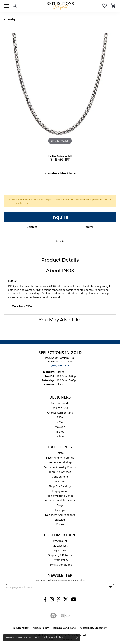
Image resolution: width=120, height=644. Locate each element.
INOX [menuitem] (60, 417)
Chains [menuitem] (60, 524)
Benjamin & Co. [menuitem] (60, 408)
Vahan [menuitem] (60, 436)
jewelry (11, 19)
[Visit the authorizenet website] (53, 616)
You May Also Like (60, 320)
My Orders (60, 550)
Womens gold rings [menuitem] (60, 462)
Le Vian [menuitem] (60, 422)
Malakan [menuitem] (60, 427)
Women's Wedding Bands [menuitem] (60, 500)
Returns (89, 227)
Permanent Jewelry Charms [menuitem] (60, 467)
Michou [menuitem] (60, 432)
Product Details (60, 260)
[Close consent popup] (77, 638)
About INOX (60, 270)
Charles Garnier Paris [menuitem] (60, 413)
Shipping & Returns (60, 555)
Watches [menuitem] (60, 481)
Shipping (32, 227)
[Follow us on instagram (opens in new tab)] (52, 599)
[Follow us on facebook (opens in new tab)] (45, 599)
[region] (60, 89)
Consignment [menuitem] (60, 477)
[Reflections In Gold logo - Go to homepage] (60, 6)
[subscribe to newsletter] (111, 588)
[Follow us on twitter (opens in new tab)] (66, 599)
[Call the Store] (60, 365)
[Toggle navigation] (6, 6)
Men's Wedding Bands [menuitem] (60, 496)
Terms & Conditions (60, 565)
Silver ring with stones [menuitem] (60, 458)
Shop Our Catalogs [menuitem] (60, 486)
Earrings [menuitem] (60, 510)
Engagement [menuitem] (60, 491)
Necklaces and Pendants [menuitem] (60, 515)
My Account (60, 541)
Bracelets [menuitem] (60, 520)
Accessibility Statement (93, 628)
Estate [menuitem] (60, 453)
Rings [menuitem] (60, 505)
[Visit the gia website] (66, 616)
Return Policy (21, 628)
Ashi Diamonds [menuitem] (60, 403)
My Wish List (60, 546)
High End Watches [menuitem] (60, 472)
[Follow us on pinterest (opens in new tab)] (59, 599)
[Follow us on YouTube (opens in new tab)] (74, 599)
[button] (15, 6)
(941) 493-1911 (60, 160)
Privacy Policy (60, 560)
